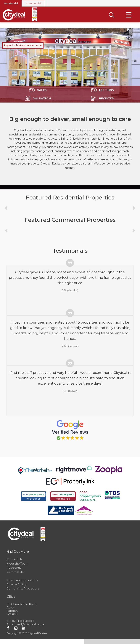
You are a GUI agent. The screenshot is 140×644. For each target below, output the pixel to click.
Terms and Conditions (22, 585)
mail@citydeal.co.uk (30, 629)
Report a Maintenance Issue (23, 50)
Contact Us (14, 564)
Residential (11, 3)
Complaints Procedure (23, 593)
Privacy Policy (16, 589)
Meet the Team (17, 568)
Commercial (33, 3)
